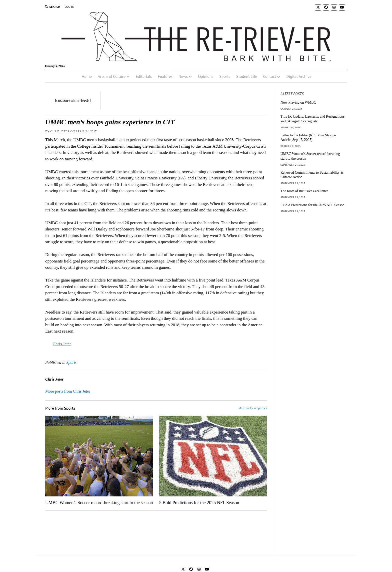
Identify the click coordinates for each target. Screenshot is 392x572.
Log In (69, 7)
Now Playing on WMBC (298, 102)
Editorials (144, 76)
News (183, 76)
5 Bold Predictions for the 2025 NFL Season (199, 503)
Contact (269, 76)
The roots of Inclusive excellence (304, 191)
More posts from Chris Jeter (68, 391)
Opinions (206, 76)
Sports (225, 76)
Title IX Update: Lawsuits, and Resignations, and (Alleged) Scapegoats (313, 119)
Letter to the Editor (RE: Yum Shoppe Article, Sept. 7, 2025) (308, 137)
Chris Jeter (62, 344)
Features (165, 76)
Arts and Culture (112, 76)
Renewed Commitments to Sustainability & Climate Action (312, 175)
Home (86, 76)
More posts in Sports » (253, 408)
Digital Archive (299, 76)
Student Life (247, 76)
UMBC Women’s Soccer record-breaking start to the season (99, 503)
